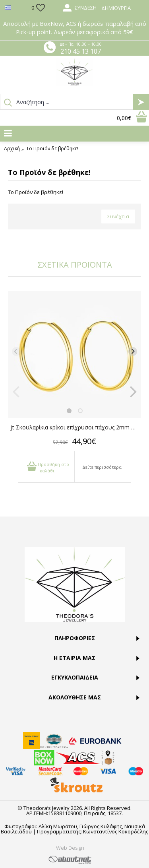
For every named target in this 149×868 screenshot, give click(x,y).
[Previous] (16, 351)
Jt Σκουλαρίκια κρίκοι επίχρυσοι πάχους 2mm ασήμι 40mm (76, 427)
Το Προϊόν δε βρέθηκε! (52, 149)
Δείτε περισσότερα (102, 467)
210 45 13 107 (81, 51)
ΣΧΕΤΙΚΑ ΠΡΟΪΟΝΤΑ (75, 265)
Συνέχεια (118, 216)
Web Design (70, 848)
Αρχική (12, 149)
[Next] (133, 351)
